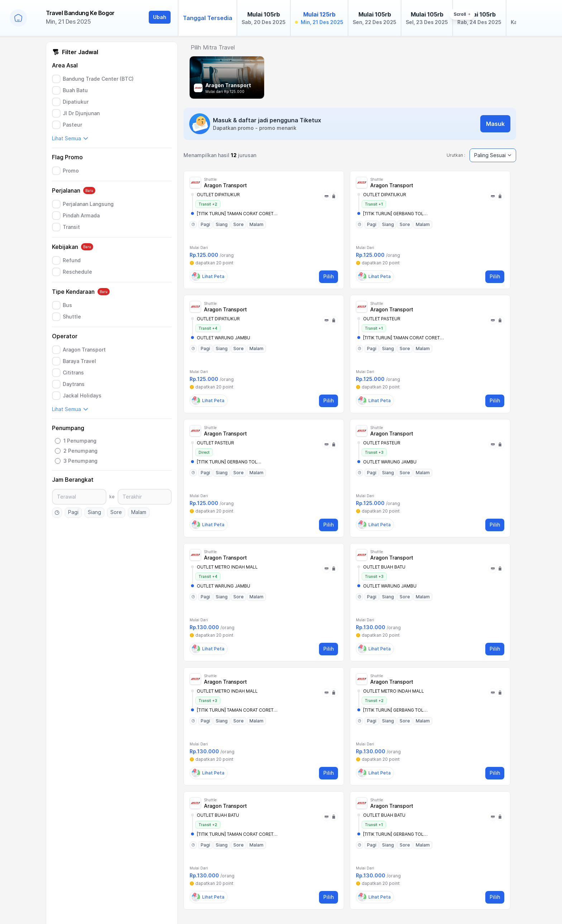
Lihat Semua (70, 138)
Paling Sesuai (493, 155)
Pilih (328, 276)
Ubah (160, 17)
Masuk (495, 124)
